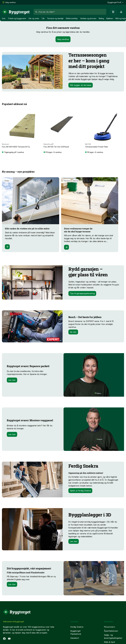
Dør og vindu (34, 18)
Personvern (109, 627)
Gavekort (75, 638)
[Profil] (121, 12)
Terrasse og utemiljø (55, 18)
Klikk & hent (109, 642)
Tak (43, 18)
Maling (101, 18)
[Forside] (16, 12)
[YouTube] (9, 639)
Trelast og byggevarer (17, 18)
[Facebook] (4, 639)
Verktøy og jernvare (88, 18)
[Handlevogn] (113, 12)
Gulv (4, 18)
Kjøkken (110, 18)
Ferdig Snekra (77, 627)
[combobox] (70, 12)
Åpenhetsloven (111, 631)
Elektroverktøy (72, 18)
